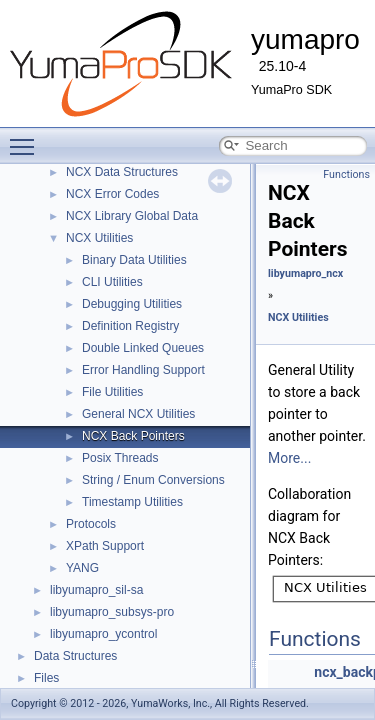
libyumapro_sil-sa (96, 590)
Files (46, 678)
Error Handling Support (143, 370)
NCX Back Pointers (133, 436)
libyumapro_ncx (305, 273)
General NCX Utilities (138, 414)
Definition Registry (130, 326)
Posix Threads (120, 458)
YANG (82, 568)
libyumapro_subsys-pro (112, 612)
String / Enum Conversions (153, 480)
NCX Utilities (99, 238)
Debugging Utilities (132, 304)
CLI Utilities (112, 282)
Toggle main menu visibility (27, 138)
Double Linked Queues (143, 348)
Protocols (91, 524)
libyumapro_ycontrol (103, 634)
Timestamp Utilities (132, 502)
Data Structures (75, 656)
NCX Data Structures (122, 172)
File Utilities (112, 392)
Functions (346, 174)
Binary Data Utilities (134, 260)
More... (289, 458)
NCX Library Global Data (132, 216)
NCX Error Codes (112, 194)
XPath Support (105, 546)
